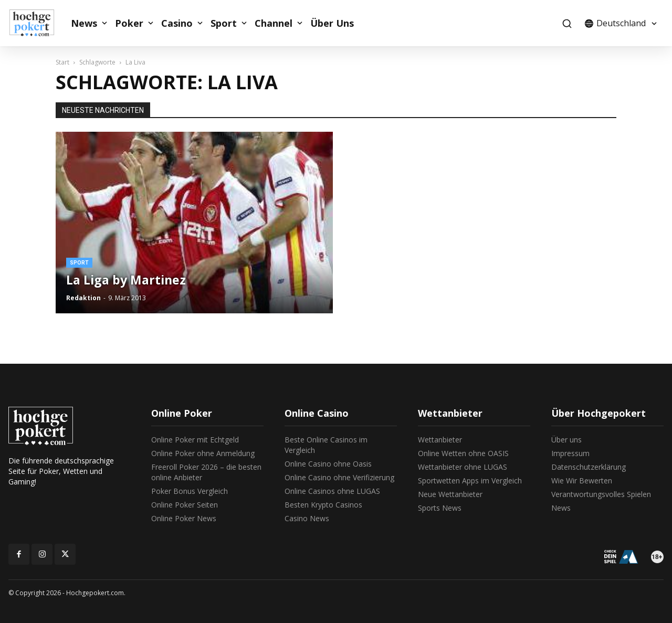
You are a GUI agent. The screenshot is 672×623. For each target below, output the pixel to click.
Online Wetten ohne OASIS (463, 453)
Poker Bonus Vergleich (190, 491)
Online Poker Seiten (185, 505)
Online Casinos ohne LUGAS (332, 491)
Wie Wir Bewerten (582, 481)
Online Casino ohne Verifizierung (339, 477)
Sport (224, 23)
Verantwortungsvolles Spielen (601, 494)
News (84, 23)
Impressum (570, 453)
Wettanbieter (440, 440)
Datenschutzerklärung (589, 467)
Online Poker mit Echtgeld (195, 440)
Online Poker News (184, 518)
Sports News (440, 508)
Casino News (307, 518)
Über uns (566, 440)
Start (62, 62)
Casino (177, 23)
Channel (274, 23)
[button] (567, 23)
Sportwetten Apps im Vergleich (470, 481)
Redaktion (83, 298)
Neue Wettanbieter (450, 494)
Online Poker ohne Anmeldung (203, 453)
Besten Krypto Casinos (323, 505)
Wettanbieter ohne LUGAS (463, 467)
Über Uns (332, 23)
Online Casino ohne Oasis (328, 464)
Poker (129, 23)
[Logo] (37, 23)
